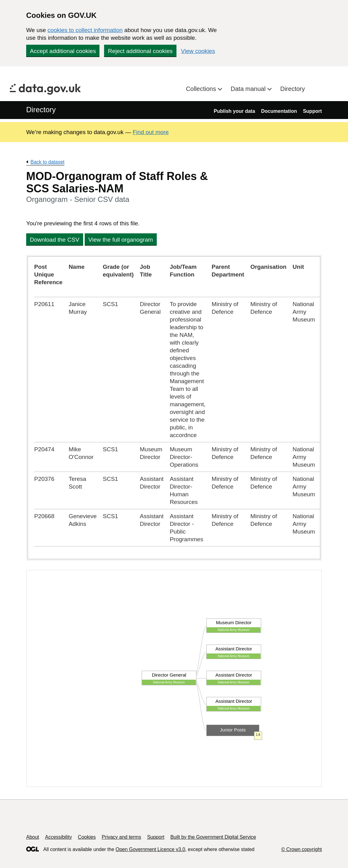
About (33, 837)
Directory (293, 89)
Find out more (151, 132)
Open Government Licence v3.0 (150, 849)
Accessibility (58, 837)
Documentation (279, 111)
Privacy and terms (121, 837)
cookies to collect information (85, 30)
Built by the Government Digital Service (213, 837)
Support (312, 111)
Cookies (87, 837)
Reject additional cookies (140, 51)
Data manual (249, 89)
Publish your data (234, 111)
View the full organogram (121, 240)
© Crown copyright (301, 849)
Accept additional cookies (63, 51)
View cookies (198, 51)
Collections (202, 89)
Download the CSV (55, 240)
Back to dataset (47, 162)
